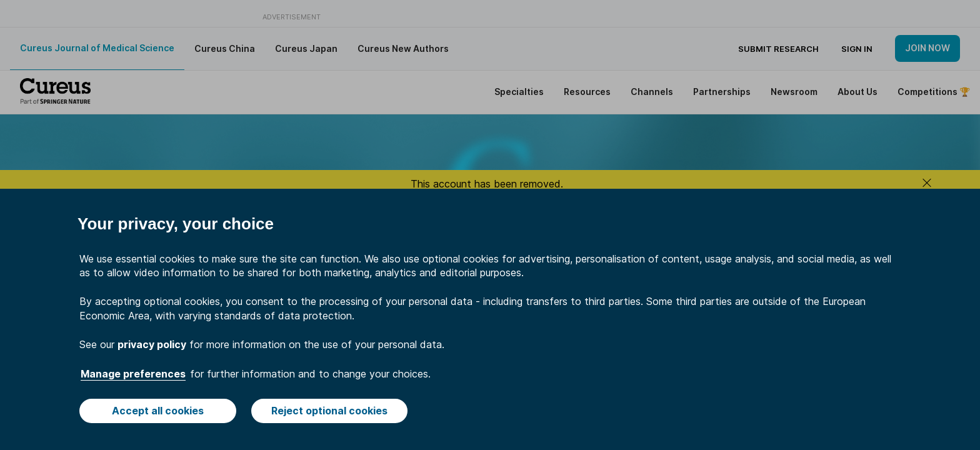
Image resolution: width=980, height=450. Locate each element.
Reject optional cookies (329, 411)
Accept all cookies (158, 411)
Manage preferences (133, 374)
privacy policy (152, 344)
